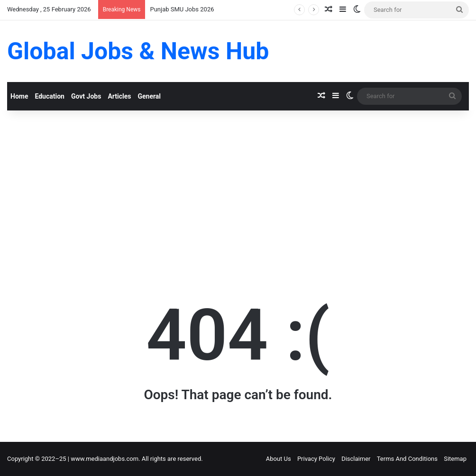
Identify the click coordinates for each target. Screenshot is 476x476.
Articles (119, 96)
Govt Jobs (86, 96)
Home (19, 96)
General (149, 96)
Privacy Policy (316, 459)
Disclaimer (356, 459)
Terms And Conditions (407, 459)
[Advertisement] (238, 191)
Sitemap (455, 459)
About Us (279, 459)
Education (49, 96)
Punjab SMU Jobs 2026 (182, 9)
